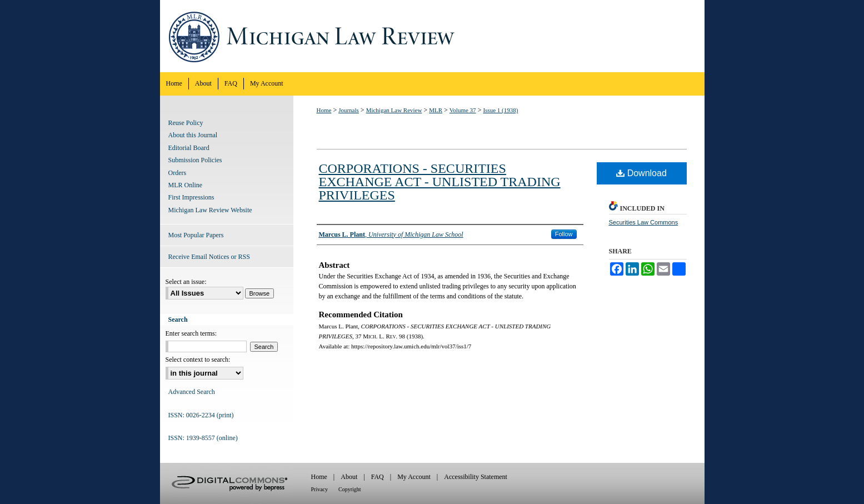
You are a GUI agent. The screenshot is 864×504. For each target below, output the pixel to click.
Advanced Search (192, 392)
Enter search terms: (191, 333)
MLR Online (186, 185)
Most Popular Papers (196, 235)
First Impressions (191, 197)
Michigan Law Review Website (210, 210)
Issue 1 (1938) (500, 110)
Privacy (320, 489)
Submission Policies (195, 160)
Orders (178, 173)
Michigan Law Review (432, 36)
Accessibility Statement (476, 477)
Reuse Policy (186, 123)
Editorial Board (189, 148)
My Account (414, 477)
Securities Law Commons (644, 222)
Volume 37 (463, 110)
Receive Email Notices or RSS (209, 257)
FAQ (378, 477)
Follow (564, 234)
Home (324, 110)
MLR (436, 110)
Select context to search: (198, 360)
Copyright (350, 489)
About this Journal (193, 135)
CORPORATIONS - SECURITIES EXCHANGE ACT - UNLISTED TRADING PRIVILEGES (440, 182)
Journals (349, 110)
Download (641, 173)
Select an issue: (186, 282)
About (349, 477)
